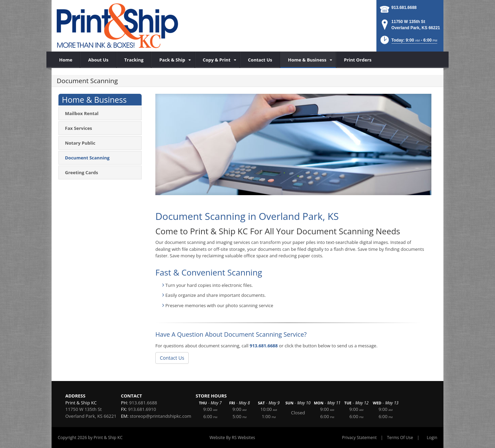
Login (432, 438)
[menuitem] (173, 60)
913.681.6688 (404, 8)
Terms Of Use (400, 438)
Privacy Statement (359, 438)
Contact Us (172, 358)
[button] (408, 42)
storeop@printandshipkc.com (160, 416)
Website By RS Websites (232, 438)
